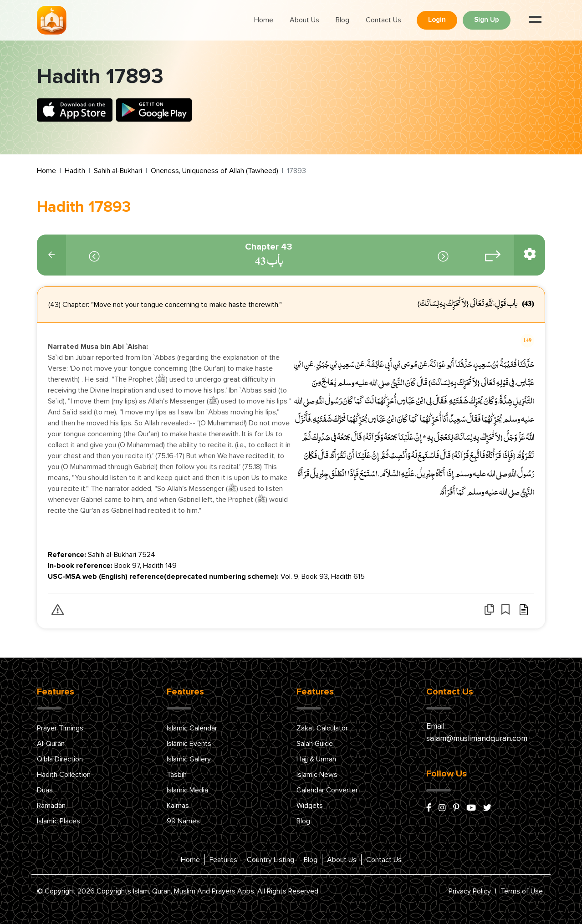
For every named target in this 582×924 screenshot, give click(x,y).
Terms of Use (522, 891)
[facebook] (429, 808)
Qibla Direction (60, 759)
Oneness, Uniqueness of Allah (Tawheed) (214, 171)
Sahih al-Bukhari (118, 171)
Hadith (75, 171)
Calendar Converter (327, 790)
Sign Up (487, 20)
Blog (342, 20)
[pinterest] (456, 808)
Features (223, 860)
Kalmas (178, 806)
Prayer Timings (60, 728)
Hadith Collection (64, 775)
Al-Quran (51, 744)
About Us (304, 20)
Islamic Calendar (192, 728)
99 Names (183, 821)
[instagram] (442, 808)
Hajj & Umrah (316, 759)
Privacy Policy (470, 891)
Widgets (310, 806)
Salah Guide (315, 744)
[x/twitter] (487, 808)
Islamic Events (189, 744)
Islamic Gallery (189, 759)
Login (437, 20)
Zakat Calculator (322, 728)
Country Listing (271, 860)
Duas (45, 790)
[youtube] (471, 808)
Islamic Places (59, 821)
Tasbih (177, 775)
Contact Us (383, 20)
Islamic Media (187, 790)
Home (264, 20)
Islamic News (317, 775)
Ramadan (51, 806)
